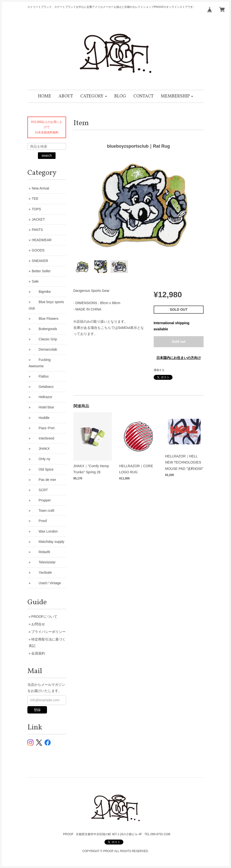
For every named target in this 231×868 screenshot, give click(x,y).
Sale (35, 281)
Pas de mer (44, 480)
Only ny (41, 459)
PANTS (37, 230)
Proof (39, 521)
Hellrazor (42, 397)
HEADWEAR (42, 240)
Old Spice (43, 469)
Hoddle (41, 418)
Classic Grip (44, 339)
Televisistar (44, 562)
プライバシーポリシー (48, 632)
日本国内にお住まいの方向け (179, 358)
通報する (159, 370)
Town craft (43, 511)
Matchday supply (48, 542)
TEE (35, 199)
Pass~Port (43, 428)
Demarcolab (44, 349)
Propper (41, 500)
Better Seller (41, 271)
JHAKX (41, 449)
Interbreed (43, 438)
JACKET (38, 219)
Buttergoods (45, 329)
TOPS (36, 209)
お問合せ (38, 624)
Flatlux (40, 376)
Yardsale (42, 572)
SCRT (40, 490)
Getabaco (43, 387)
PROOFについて (44, 617)
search (47, 155)
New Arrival (40, 188)
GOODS (38, 250)
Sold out (179, 342)
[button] (94, 96)
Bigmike (41, 292)
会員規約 (38, 653)
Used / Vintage (46, 583)
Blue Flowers (45, 319)
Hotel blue (43, 407)
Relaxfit (41, 552)
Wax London (45, 531)
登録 (37, 710)
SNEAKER (40, 261)
